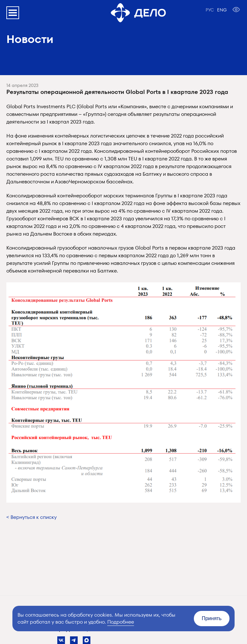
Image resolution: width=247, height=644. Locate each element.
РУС (210, 10)
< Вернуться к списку (32, 517)
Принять (212, 618)
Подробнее (121, 622)
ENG (222, 10)
